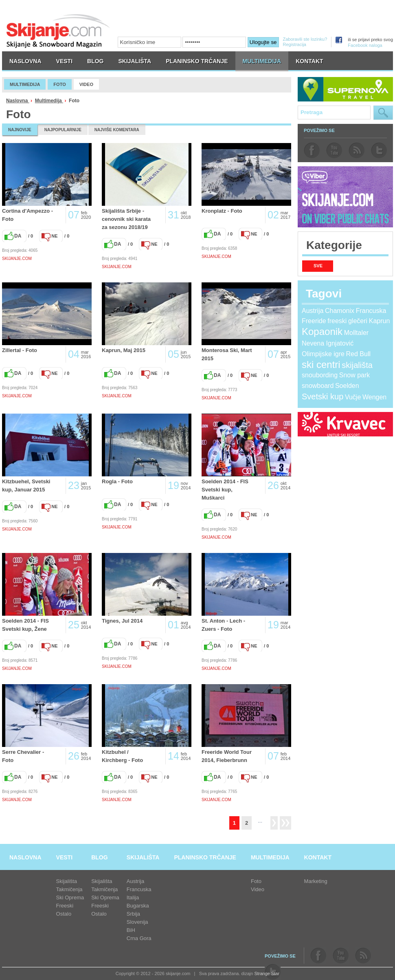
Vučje (353, 397)
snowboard (318, 386)
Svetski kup (323, 396)
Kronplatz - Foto (222, 211)
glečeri (358, 321)
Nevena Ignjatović (328, 343)
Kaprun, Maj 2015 (124, 350)
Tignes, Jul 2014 (122, 621)
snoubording (320, 375)
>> (285, 823)
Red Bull (358, 354)
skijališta (357, 365)
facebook (312, 150)
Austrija (313, 311)
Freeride (314, 321)
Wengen (374, 397)
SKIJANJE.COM (17, 259)
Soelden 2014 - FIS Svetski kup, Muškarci (225, 490)
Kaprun (380, 321)
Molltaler (356, 333)
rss (357, 150)
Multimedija (49, 101)
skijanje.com (58, 31)
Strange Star (267, 973)
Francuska (371, 311)
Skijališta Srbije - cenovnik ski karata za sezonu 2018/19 (126, 219)
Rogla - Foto (117, 481)
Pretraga (383, 113)
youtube (334, 150)
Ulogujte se (263, 42)
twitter (379, 150)
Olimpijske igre (323, 354)
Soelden (347, 386)
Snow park (355, 375)
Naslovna (18, 101)
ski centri (321, 364)
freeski (337, 321)
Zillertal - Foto (20, 350)
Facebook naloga (365, 45)
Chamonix (340, 311)
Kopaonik (322, 331)
